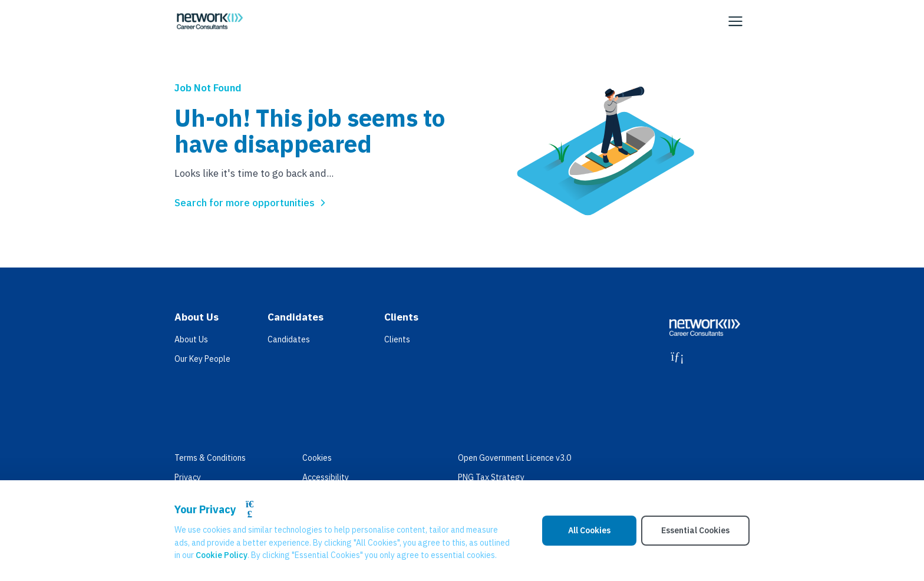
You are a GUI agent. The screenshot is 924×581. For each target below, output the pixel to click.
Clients (397, 339)
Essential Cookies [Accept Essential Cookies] (695, 530)
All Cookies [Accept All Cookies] (589, 530)
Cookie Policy (222, 555)
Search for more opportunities (252, 203)
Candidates (289, 339)
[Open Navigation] (735, 21)
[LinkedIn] (677, 356)
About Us (191, 339)
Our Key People (202, 359)
